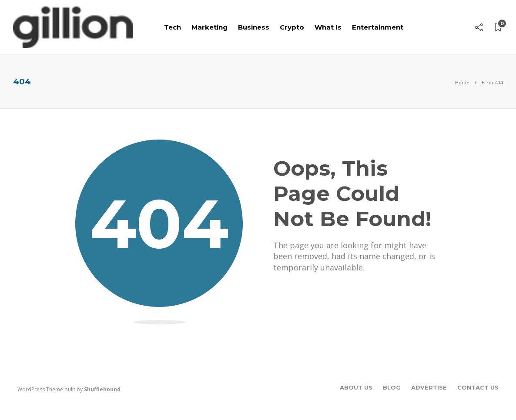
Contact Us (478, 387)
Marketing (209, 27)
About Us (356, 387)
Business (254, 27)
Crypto (292, 27)
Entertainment (378, 27)
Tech (173, 27)
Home (462, 82)
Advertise (429, 387)
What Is (328, 27)
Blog (392, 387)
